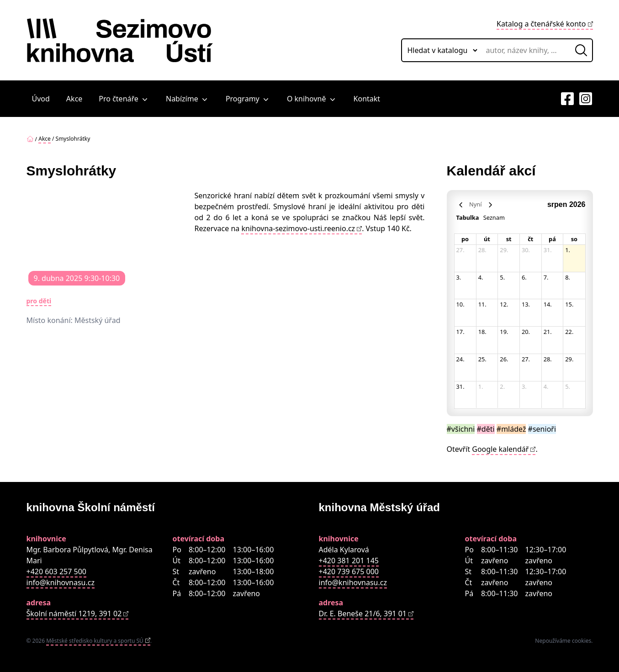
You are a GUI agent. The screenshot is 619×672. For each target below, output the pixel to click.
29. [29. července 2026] (504, 250)
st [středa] (509, 239)
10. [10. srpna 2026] (460, 304)
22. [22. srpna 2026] (569, 332)
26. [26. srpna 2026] (504, 359)
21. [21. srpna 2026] (548, 332)
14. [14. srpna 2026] (548, 304)
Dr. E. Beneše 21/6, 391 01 (363, 614)
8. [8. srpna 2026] (568, 277)
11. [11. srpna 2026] (482, 304)
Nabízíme (188, 99)
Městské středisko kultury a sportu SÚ (95, 641)
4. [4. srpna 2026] (481, 277)
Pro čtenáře (124, 99)
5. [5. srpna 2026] (502, 277)
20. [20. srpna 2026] (526, 332)
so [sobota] (574, 239)
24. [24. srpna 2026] (460, 359)
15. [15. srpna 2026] (569, 304)
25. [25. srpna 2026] (482, 359)
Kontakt (367, 99)
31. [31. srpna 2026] (460, 386)
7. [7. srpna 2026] (546, 277)
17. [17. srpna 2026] (460, 332)
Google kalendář (500, 449)
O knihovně (312, 99)
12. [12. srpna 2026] (504, 304)
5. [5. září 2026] (568, 386)
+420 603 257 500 (56, 571)
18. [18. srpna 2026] (482, 332)
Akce (74, 99)
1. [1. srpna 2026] (568, 250)
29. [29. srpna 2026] (569, 359)
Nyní (475, 204)
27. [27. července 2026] (460, 250)
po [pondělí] (465, 239)
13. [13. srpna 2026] (526, 304)
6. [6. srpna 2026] (524, 277)
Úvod (41, 99)
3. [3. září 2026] (524, 386)
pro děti (39, 301)
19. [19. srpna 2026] (504, 332)
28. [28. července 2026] (482, 250)
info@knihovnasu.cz (61, 582)
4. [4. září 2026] (546, 386)
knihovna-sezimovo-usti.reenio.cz (298, 228)
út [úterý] (487, 239)
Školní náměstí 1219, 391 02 (74, 614)
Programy (248, 99)
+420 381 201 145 (349, 561)
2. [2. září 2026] (502, 386)
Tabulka (468, 217)
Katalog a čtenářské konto (541, 24)
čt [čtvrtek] (530, 239)
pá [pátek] (552, 239)
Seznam (494, 217)
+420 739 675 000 (349, 571)
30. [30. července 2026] (526, 250)
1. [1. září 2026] (481, 386)
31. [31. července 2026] (548, 250)
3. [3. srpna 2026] (459, 277)
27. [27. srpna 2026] (526, 359)
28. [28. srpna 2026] (548, 359)
